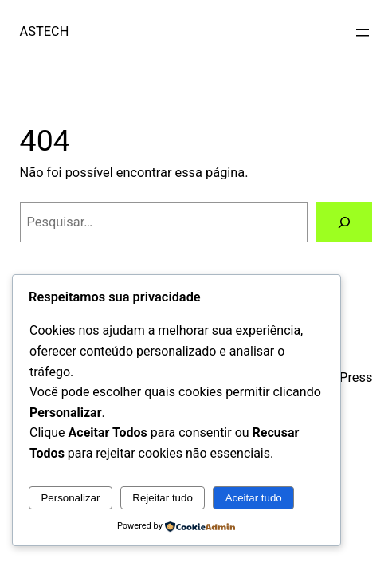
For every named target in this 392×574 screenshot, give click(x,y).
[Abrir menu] (363, 33)
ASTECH (45, 31)
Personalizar (70, 498)
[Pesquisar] (344, 222)
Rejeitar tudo (163, 498)
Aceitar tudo (254, 498)
